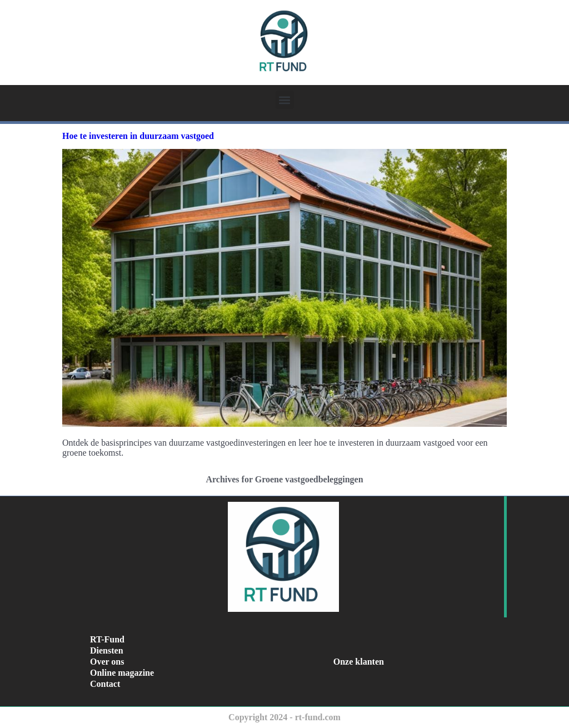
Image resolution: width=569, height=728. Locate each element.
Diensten (107, 650)
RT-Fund (107, 639)
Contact (105, 684)
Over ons (107, 662)
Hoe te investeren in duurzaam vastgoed (138, 136)
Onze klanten (359, 662)
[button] (285, 100)
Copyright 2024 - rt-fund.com (284, 717)
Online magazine (122, 673)
